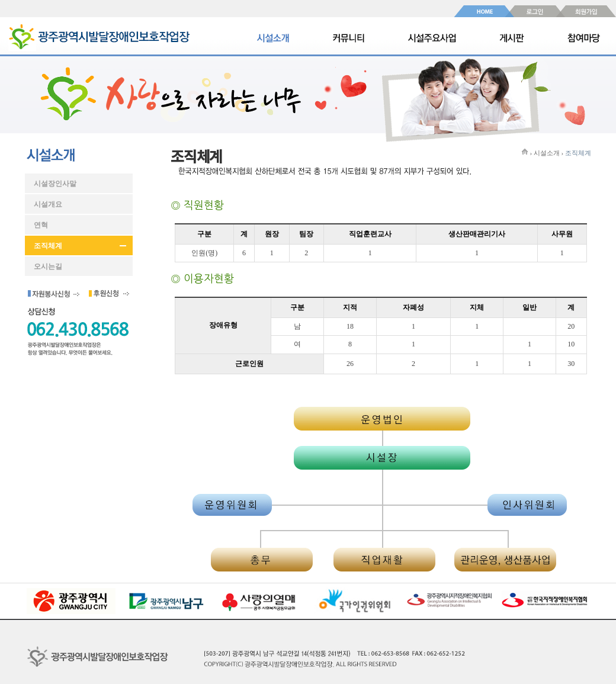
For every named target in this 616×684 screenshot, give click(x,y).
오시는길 (48, 266)
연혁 (41, 225)
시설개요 (48, 204)
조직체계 (48, 246)
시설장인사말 (55, 184)
